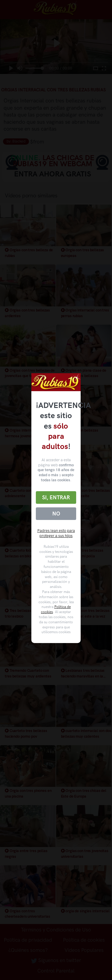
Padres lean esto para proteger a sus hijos (56, 533)
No (56, 514)
